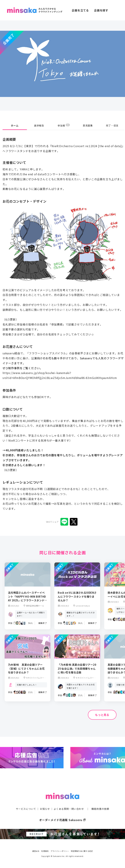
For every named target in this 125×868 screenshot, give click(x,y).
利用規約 (45, 851)
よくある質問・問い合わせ (69, 809)
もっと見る (102, 715)
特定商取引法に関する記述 (82, 851)
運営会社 (36, 851)
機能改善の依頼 (100, 809)
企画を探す (101, 10)
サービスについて (26, 809)
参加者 (64, 125)
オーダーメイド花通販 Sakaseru (63, 820)
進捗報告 (39, 125)
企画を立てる (80, 10)
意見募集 (88, 125)
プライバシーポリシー (60, 851)
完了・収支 (112, 125)
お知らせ (45, 809)
